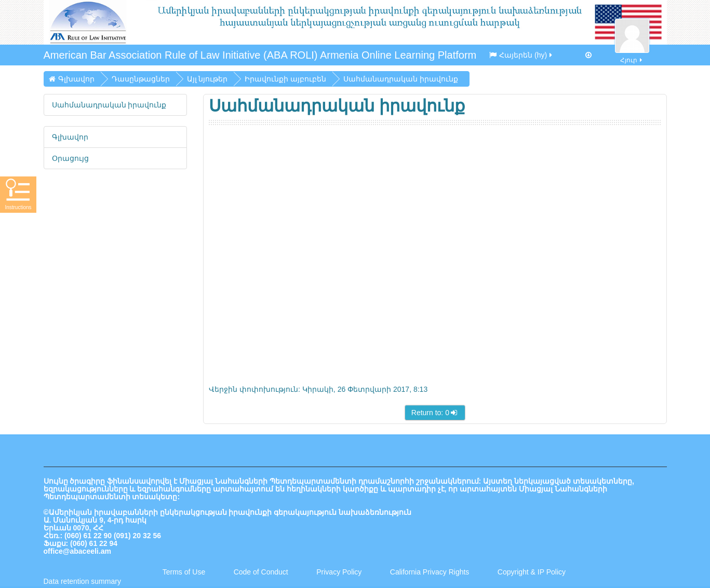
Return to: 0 (435, 413)
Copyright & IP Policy (532, 572)
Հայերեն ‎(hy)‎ (521, 55)
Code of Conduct (261, 572)
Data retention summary (82, 581)
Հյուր (632, 54)
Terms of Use (184, 572)
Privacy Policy (339, 572)
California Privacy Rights (431, 572)
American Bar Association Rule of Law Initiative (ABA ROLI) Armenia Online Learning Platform (260, 55)
